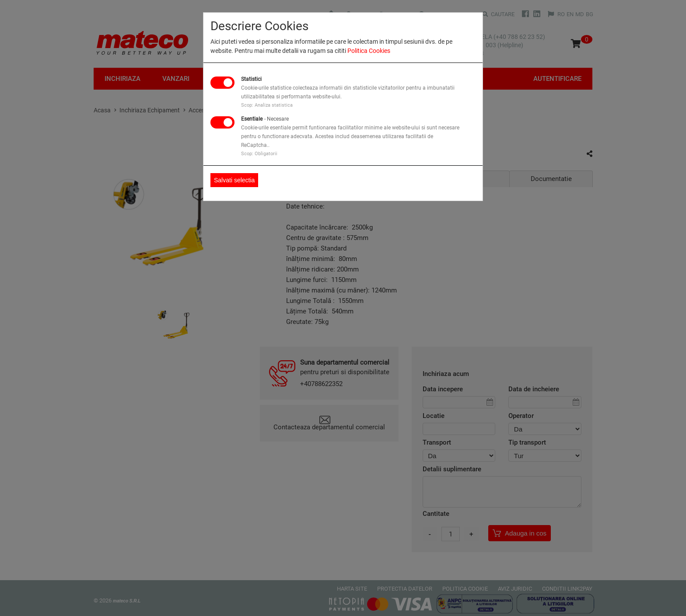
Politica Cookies (369, 51)
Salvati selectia (234, 180)
